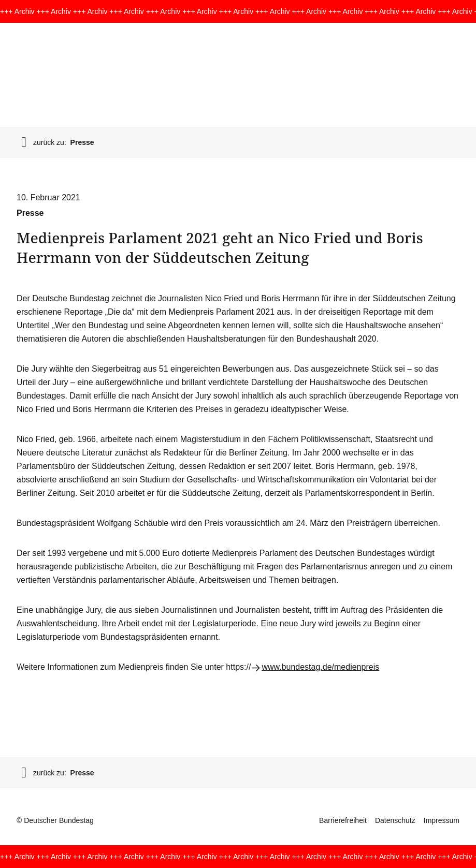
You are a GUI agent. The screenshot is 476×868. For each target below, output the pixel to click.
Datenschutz (395, 820)
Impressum (442, 820)
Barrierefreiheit (343, 820)
